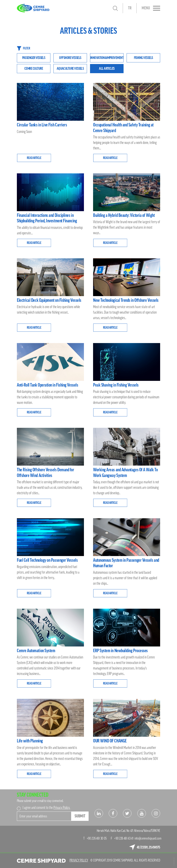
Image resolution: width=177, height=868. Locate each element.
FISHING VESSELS (143, 58)
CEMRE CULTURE (34, 68)
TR (130, 8)
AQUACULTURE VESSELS (70, 68)
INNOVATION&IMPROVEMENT (107, 58)
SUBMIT (80, 816)
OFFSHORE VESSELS (70, 58)
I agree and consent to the (46, 808)
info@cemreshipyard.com (148, 838)
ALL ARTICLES (107, 68)
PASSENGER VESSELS (34, 58)
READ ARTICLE (34, 158)
